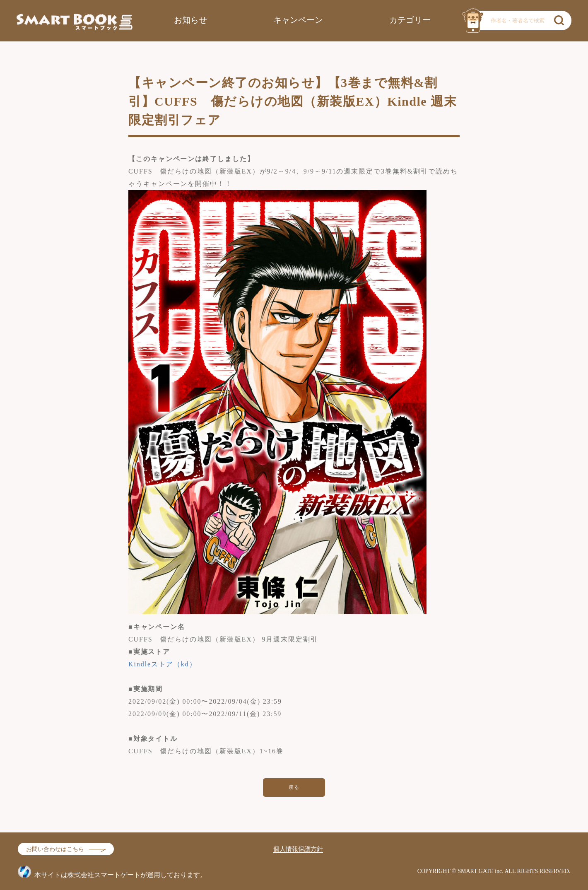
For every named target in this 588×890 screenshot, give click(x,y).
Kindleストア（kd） (163, 664)
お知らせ (190, 20)
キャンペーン (298, 20)
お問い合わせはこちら (55, 849)
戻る (294, 787)
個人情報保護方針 (298, 849)
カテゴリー (410, 20)
